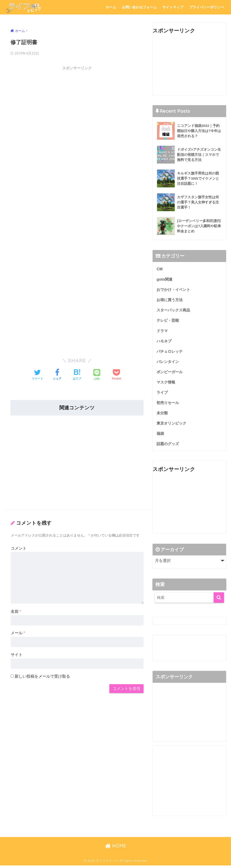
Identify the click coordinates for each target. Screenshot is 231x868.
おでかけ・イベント (174, 290)
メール (18, 633)
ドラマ (162, 331)
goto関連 (165, 279)
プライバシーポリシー (207, 7)
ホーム (111, 7)
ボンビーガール (170, 373)
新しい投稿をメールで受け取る (42, 676)
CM (160, 269)
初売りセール (168, 404)
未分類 (162, 415)
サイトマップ (173, 7)
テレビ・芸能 (168, 321)
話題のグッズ (168, 446)
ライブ (162, 394)
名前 (16, 611)
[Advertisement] (77, 106)
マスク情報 (166, 384)
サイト (17, 655)
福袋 (161, 436)
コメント (19, 548)
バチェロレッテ (170, 352)
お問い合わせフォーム (139, 7)
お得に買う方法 (170, 300)
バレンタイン (168, 363)
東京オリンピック (172, 425)
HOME (115, 848)
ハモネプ (164, 342)
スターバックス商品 (174, 311)
